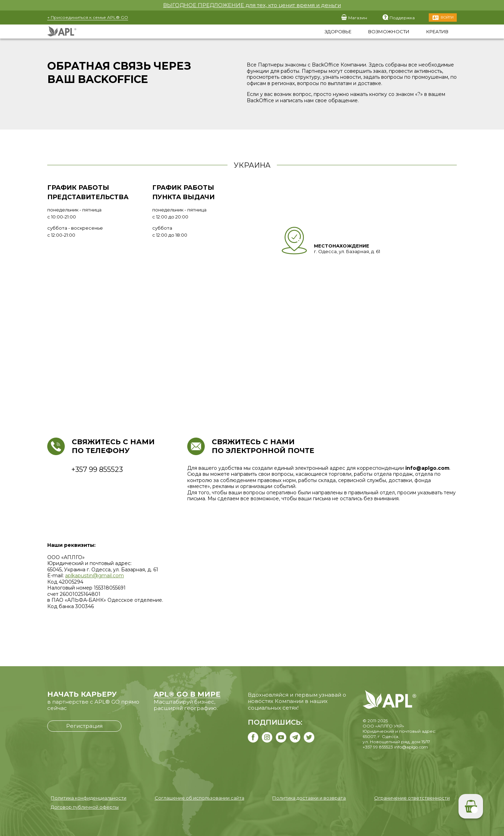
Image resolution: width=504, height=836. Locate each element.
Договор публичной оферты (85, 807)
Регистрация (84, 726)
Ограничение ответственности (412, 798)
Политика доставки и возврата (309, 798)
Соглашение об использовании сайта (199, 798)
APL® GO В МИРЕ (187, 694)
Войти (447, 17)
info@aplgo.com (411, 747)
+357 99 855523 (378, 747)
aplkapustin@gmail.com (94, 576)
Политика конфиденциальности (89, 798)
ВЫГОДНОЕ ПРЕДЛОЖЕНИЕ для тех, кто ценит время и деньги (252, 5)
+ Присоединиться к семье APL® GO (88, 17)
